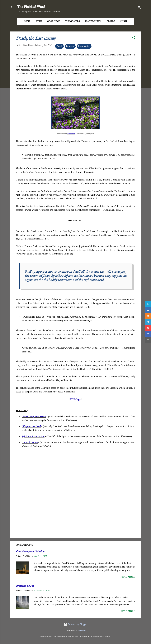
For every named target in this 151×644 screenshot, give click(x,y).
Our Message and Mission (30, 552)
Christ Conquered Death (34, 417)
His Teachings (93, 21)
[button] (133, 38)
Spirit (124, 21)
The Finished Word (31, 7)
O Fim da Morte (30, 442)
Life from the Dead (31, 426)
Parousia (70, 46)
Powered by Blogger (76, 624)
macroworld (82, 630)
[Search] (139, 8)
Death (59, 46)
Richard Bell (71, 134)
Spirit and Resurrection (33, 436)
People (111, 21)
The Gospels (73, 21)
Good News (54, 21)
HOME (27, 21)
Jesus (39, 21)
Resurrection (84, 46)
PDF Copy (75, 399)
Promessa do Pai (25, 586)
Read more (128, 577)
